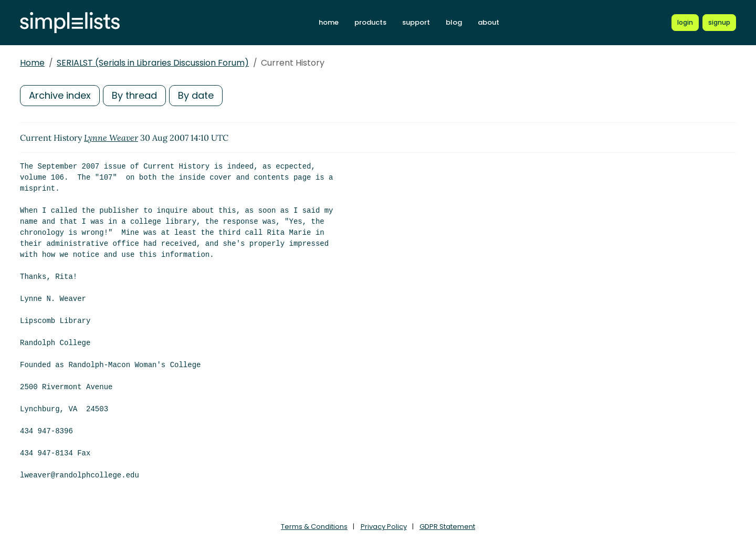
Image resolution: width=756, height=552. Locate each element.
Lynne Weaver (111, 138)
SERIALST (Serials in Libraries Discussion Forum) (153, 63)
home (329, 22)
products (370, 22)
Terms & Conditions (314, 527)
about (489, 22)
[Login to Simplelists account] (685, 23)
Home (32, 63)
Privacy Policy (384, 527)
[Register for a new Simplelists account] (719, 23)
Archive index (60, 95)
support (416, 22)
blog (454, 22)
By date (196, 95)
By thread (134, 95)
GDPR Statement (447, 527)
